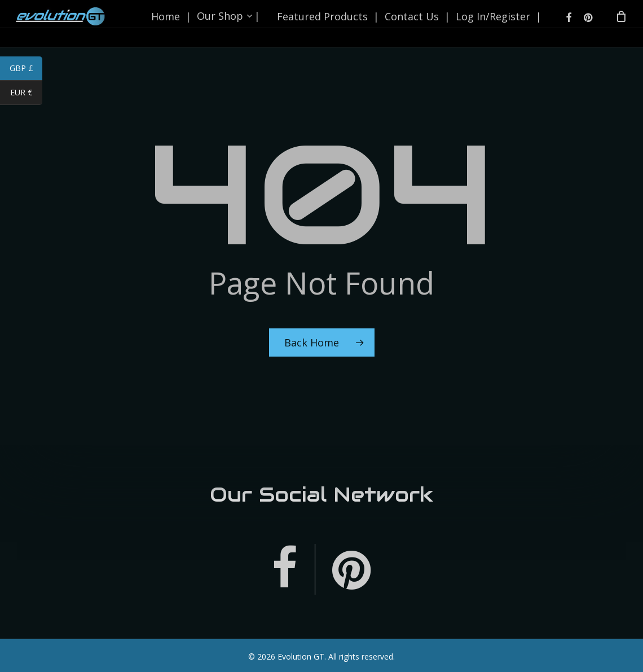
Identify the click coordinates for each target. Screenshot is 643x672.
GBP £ (26, 69)
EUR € (26, 94)
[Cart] (621, 24)
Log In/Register (491, 24)
